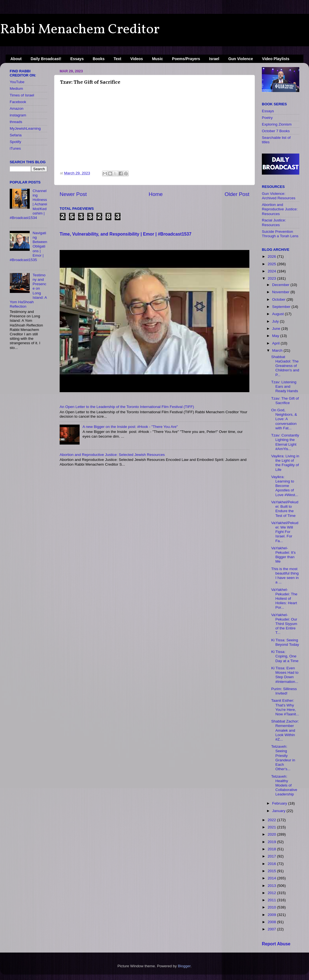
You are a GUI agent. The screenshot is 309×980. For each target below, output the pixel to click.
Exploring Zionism (277, 124)
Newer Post (73, 194)
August (278, 314)
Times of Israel (22, 95)
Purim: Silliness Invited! (284, 691)
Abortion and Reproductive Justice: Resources (280, 209)
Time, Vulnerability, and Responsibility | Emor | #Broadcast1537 (126, 234)
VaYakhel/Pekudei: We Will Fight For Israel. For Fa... (285, 532)
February (280, 803)
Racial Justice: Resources (274, 222)
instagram (18, 115)
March (278, 350)
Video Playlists (276, 59)
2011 (272, 900)
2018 (272, 849)
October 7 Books (276, 131)
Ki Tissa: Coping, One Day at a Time (285, 656)
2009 (272, 915)
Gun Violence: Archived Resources (279, 196)
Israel (214, 59)
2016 (272, 864)
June (277, 329)
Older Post (237, 194)
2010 (272, 907)
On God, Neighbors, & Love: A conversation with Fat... (284, 419)
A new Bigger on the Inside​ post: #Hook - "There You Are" (130, 427)
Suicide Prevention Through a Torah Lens (280, 234)
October (279, 299)
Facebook (18, 102)
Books (99, 59)
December (281, 285)
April (276, 343)
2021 (272, 827)
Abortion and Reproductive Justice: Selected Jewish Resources (112, 455)
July (276, 321)
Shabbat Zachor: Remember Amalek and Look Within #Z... (285, 730)
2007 (272, 929)
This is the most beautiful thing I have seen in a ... (285, 576)
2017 (272, 856)
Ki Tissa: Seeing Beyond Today (285, 642)
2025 (272, 264)
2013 (272, 886)
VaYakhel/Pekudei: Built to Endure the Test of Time (285, 509)
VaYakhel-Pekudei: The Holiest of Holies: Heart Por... (284, 599)
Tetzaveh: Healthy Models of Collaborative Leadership (284, 785)
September (282, 307)
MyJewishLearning (25, 128)
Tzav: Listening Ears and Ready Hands (285, 386)
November (281, 292)
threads (16, 122)
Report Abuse (276, 944)
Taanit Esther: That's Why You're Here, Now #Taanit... (285, 707)
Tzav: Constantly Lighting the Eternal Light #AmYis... (285, 442)
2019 (272, 842)
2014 (272, 878)
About (16, 59)
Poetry (267, 118)
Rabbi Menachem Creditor (80, 30)
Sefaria (16, 135)
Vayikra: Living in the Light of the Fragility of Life (285, 463)
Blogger (184, 966)
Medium (16, 89)
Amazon (17, 109)
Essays (77, 59)
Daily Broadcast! (46, 59)
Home (156, 194)
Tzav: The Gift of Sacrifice (285, 401)
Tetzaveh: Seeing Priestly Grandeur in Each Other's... (283, 758)
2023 (272, 278)
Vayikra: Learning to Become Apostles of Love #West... (285, 486)
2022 (272, 820)
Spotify (15, 142)
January (279, 811)
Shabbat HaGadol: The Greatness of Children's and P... (285, 366)
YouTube (17, 82)
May (276, 336)
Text (118, 59)
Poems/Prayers (186, 59)
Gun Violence (241, 59)
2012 (272, 893)
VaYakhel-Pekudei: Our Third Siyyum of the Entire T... (284, 624)
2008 (272, 922)
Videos (137, 59)
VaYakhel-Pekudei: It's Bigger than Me (283, 555)
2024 (272, 271)
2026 (272, 257)
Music (158, 59)
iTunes (15, 148)
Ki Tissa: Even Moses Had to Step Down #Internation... (285, 675)
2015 (272, 871)
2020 (272, 834)
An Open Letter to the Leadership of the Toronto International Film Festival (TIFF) (127, 407)
